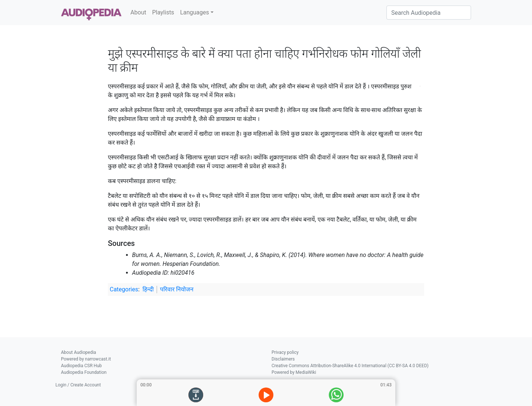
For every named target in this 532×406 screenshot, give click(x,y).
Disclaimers (283, 359)
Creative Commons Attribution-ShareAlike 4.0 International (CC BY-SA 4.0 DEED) (350, 366)
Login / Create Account (78, 385)
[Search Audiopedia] (429, 13)
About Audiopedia (79, 352)
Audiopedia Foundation (84, 372)
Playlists (163, 12)
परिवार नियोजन (177, 289)
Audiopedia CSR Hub (81, 366)
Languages (194, 12)
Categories (124, 289)
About (138, 12)
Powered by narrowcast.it (86, 359)
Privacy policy (285, 352)
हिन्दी (148, 289)
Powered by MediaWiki (294, 372)
